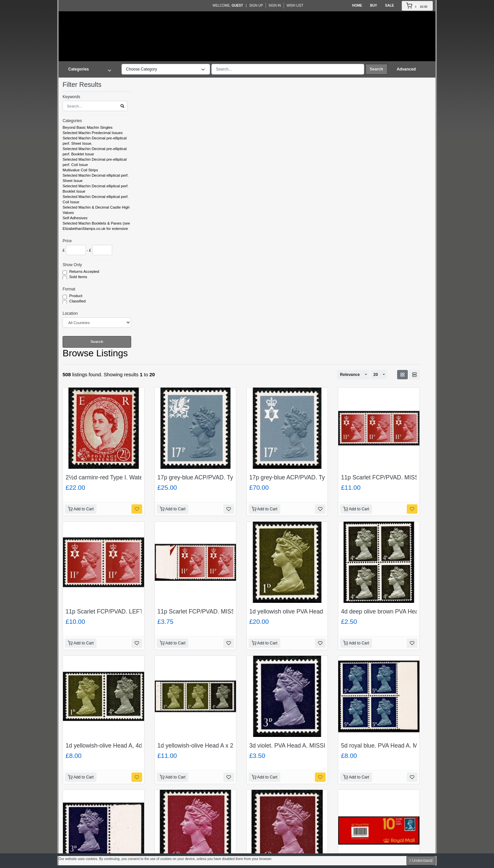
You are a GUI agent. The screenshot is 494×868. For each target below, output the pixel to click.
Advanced (406, 69)
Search (376, 69)
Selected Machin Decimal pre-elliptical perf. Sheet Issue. (95, 141)
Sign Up (256, 5)
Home (357, 5)
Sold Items (79, 277)
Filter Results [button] (86, 85)
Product (76, 296)
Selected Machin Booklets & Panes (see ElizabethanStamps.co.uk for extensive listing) (96, 229)
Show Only (72, 265)
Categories (72, 121)
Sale (390, 5)
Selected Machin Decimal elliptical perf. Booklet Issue (96, 189)
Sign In (275, 5)
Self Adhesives (75, 218)
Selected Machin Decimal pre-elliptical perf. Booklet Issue (95, 151)
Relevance (350, 375)
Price (67, 241)
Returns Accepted (85, 272)
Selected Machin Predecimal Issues (93, 133)
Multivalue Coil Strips (80, 170)
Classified (78, 301)
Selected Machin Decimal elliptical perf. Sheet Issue (96, 178)
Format (69, 289)
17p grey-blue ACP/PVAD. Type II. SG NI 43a (308, 477)
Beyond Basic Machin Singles (88, 127)
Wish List (295, 5)
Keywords (71, 97)
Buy (374, 5)
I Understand (421, 861)
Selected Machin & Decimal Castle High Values (96, 210)
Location (70, 313)
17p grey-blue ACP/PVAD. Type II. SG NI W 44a (220, 477)
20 (376, 375)
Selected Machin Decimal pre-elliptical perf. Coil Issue (95, 162)
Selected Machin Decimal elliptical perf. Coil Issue (96, 199)
